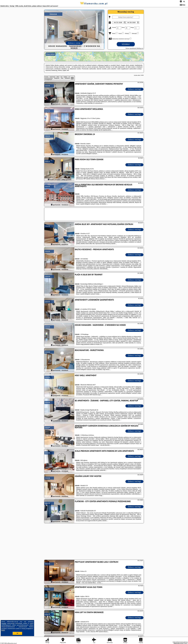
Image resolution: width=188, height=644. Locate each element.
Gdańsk (47, 86)
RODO (3, 630)
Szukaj (126, 44)
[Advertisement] (94, 542)
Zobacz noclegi (134, 89)
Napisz (186, 643)
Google (4, 623)
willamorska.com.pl (94, 3)
